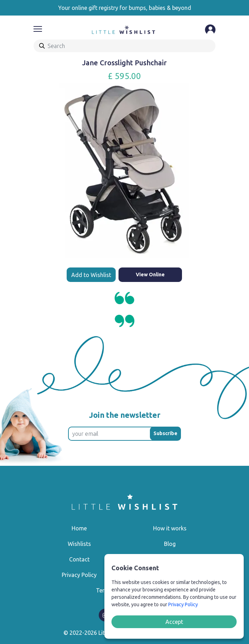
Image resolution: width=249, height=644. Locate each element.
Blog (170, 544)
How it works (170, 528)
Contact (79, 559)
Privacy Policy (79, 575)
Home (79, 528)
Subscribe (165, 433)
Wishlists (79, 544)
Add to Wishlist (91, 275)
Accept (174, 622)
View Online (150, 275)
